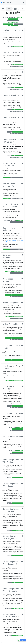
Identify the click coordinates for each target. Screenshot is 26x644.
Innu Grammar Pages (11, 240)
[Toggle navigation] (23, 3)
